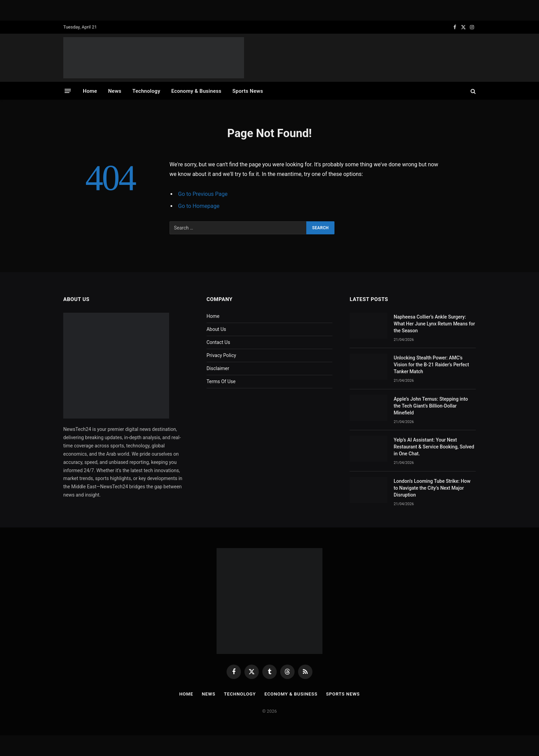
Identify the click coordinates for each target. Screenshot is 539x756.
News (115, 91)
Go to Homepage (199, 206)
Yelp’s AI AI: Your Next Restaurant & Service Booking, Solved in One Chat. (434, 447)
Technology (146, 91)
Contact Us (218, 342)
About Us (216, 329)
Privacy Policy (221, 355)
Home (90, 91)
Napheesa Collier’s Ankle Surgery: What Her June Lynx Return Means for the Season (434, 324)
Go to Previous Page (203, 194)
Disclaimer (218, 368)
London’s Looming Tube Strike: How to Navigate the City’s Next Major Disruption (432, 488)
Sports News (248, 91)
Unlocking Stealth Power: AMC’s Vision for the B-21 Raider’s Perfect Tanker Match (431, 365)
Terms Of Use (221, 381)
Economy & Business (196, 91)
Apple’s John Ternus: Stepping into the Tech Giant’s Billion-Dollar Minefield (431, 406)
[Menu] (68, 91)
